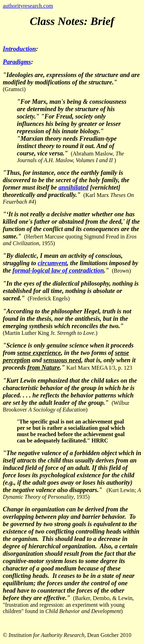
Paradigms (17, 62)
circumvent (52, 263)
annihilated (73, 187)
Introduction (19, 49)
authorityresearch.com (28, 6)
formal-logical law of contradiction (58, 270)
